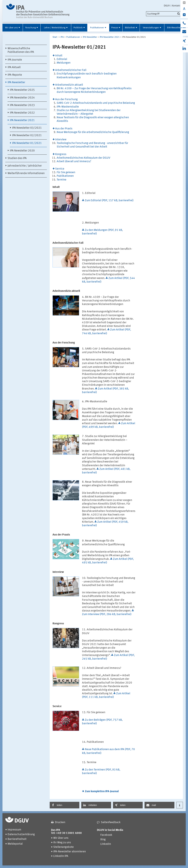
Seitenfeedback (111, 822)
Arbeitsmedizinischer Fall (71, 70)
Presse (115, 28)
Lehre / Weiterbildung (55, 28)
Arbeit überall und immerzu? (74, 162)
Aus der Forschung (66, 99)
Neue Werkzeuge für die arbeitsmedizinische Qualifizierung (93, 132)
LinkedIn (106, 844)
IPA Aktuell (14, 67)
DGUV (167, 6)
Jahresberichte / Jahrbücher (25, 166)
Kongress (61, 154)
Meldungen (64, 63)
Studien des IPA (17, 158)
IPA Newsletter (16, 83)
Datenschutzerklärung (21, 835)
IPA (62, 37)
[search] (164, 14)
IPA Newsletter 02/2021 (27, 136)
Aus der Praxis (64, 129)
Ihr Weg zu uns (62, 843)
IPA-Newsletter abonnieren (70, 852)
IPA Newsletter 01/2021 (27, 143)
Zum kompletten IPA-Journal (102, 792)
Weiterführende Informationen (26, 173)
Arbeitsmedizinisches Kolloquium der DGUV (84, 158)
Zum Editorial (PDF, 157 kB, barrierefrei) (109, 201)
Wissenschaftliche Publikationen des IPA (21, 50)
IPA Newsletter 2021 (22, 120)
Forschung (31, 28)
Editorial (62, 59)
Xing (103, 840)
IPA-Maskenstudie (68, 107)
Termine (62, 180)
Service (60, 169)
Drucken (60, 822)
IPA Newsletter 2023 (22, 105)
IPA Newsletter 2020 (22, 151)
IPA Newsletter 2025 (22, 90)
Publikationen (97, 28)
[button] (65, 805)
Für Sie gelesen (66, 172)
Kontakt (176, 6)
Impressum (14, 830)
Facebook (106, 835)
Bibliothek (130, 28)
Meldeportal (15, 844)
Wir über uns (11, 28)
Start (55, 37)
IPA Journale (15, 60)
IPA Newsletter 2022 (22, 113)
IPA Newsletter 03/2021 (27, 128)
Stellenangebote (63, 847)
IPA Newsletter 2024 (22, 98)
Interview (61, 140)
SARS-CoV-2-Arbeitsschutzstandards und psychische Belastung (96, 103)
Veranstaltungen (151, 28)
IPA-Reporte (15, 75)
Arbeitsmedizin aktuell (69, 85)
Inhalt (59, 56)
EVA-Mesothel (174, 28)
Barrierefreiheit (17, 839)
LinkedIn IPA (61, 856)
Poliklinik (78, 28)
